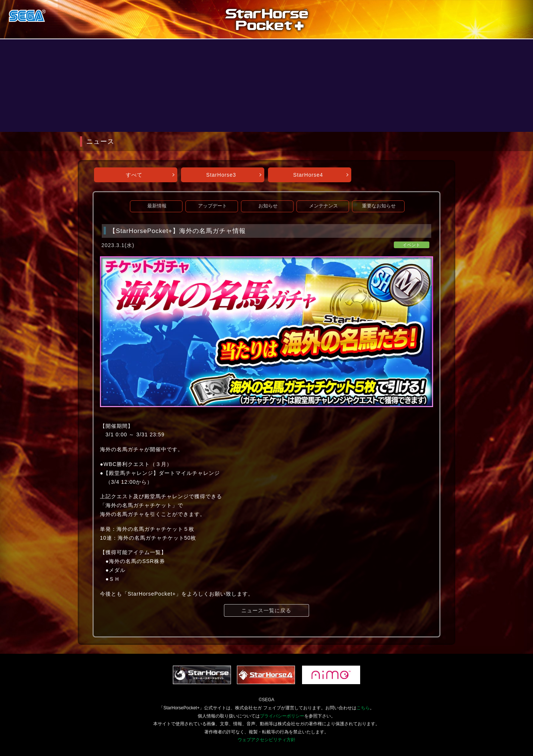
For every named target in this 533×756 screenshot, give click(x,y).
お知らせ (268, 206)
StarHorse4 (308, 175)
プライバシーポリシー (282, 716)
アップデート (212, 206)
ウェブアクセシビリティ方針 (266, 740)
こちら (363, 708)
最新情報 (157, 206)
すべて (134, 175)
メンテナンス (324, 206)
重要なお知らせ (379, 206)
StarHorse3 (221, 175)
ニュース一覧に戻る (266, 610)
